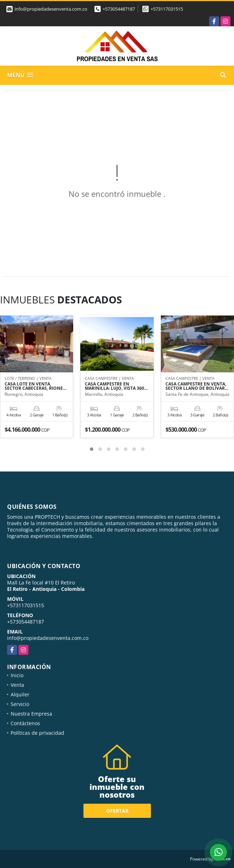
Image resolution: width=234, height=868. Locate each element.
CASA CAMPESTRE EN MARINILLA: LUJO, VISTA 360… (116, 387)
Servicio (20, 704)
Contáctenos (25, 723)
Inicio (17, 675)
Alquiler (20, 694)
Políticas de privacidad (37, 733)
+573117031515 (167, 9)
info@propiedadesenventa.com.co (48, 638)
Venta (17, 685)
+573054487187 (119, 9)
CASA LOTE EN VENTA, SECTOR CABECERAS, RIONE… (36, 387)
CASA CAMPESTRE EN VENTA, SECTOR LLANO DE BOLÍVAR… (197, 387)
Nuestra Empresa (31, 714)
